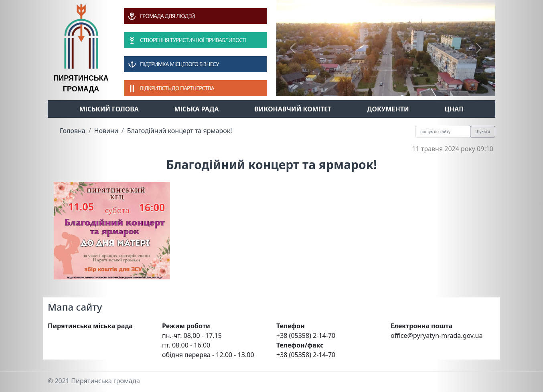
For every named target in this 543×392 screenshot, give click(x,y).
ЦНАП (454, 109)
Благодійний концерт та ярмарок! (180, 131)
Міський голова (109, 109)
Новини (106, 131)
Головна (73, 131)
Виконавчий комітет (293, 109)
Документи (388, 109)
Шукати (483, 131)
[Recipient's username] (443, 132)
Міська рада (197, 109)
